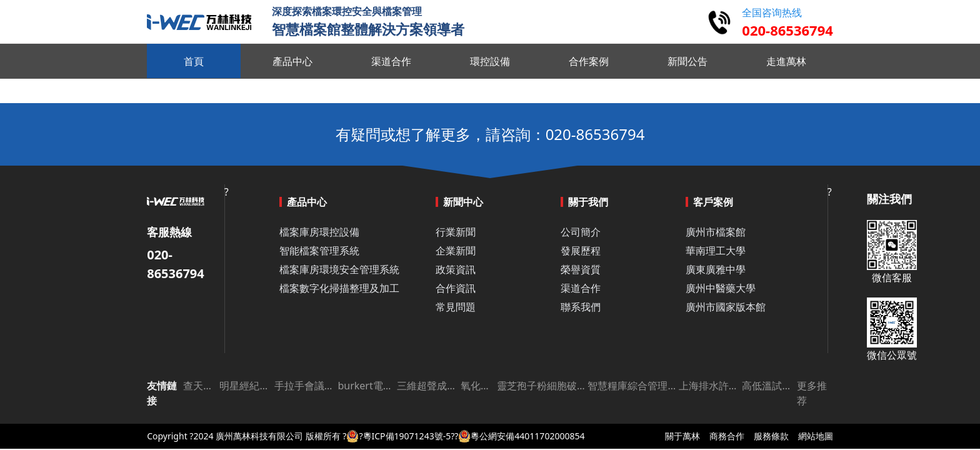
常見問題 (456, 307)
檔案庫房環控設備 (319, 232)
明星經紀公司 (247, 386)
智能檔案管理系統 (319, 251)
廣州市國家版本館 (726, 307)
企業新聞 (456, 251)
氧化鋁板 (479, 386)
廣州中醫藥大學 (721, 288)
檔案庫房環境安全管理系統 (339, 269)
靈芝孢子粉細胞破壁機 (542, 386)
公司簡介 (581, 232)
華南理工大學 (716, 251)
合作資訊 (456, 288)
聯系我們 (581, 307)
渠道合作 (581, 288)
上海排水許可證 (711, 386)
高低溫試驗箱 (769, 386)
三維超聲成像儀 (429, 386)
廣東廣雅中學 (716, 269)
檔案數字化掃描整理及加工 (339, 288)
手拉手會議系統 (306, 386)
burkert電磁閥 (367, 386)
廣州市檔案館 (716, 232)
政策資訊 (456, 269)
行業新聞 (456, 232)
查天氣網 (201, 386)
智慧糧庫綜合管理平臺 (633, 386)
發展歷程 (581, 251)
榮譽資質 (581, 269)
